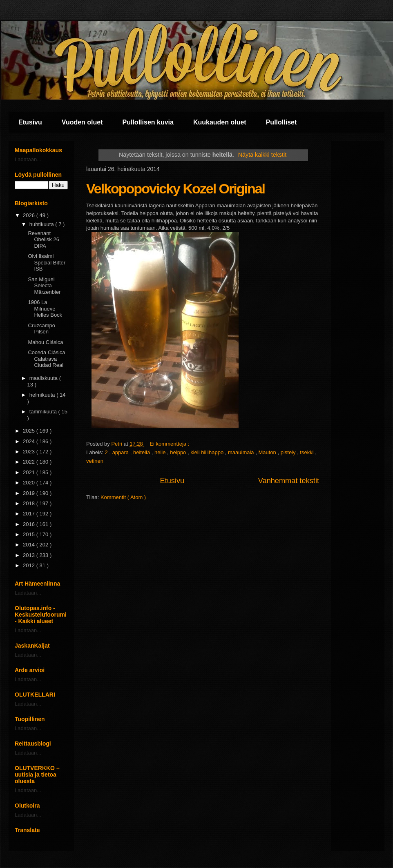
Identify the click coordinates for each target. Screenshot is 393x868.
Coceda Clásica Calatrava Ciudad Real (46, 359)
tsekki (307, 452)
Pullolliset (281, 122)
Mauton (268, 452)
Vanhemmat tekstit (289, 481)
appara (121, 452)
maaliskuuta (44, 378)
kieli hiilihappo (208, 452)
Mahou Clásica (45, 342)
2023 (30, 452)
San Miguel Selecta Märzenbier (44, 286)
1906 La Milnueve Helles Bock (45, 309)
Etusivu (30, 122)
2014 (30, 545)
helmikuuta (43, 395)
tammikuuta (44, 412)
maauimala (242, 452)
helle (161, 452)
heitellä (142, 452)
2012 (30, 565)
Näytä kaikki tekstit (262, 155)
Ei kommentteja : (170, 444)
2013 (30, 555)
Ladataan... (28, 159)
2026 (30, 215)
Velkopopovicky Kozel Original (175, 189)
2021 (30, 472)
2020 (30, 483)
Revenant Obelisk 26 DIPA (43, 240)
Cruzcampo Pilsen (41, 329)
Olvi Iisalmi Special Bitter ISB (47, 262)
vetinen (95, 461)
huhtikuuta (42, 224)
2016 (30, 524)
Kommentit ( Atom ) (123, 497)
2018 (30, 503)
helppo (179, 452)
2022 (30, 462)
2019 (30, 493)
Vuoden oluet (82, 122)
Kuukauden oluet (220, 122)
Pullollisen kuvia (148, 122)
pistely (289, 452)
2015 (30, 534)
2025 (30, 431)
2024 (30, 441)
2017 (30, 514)
